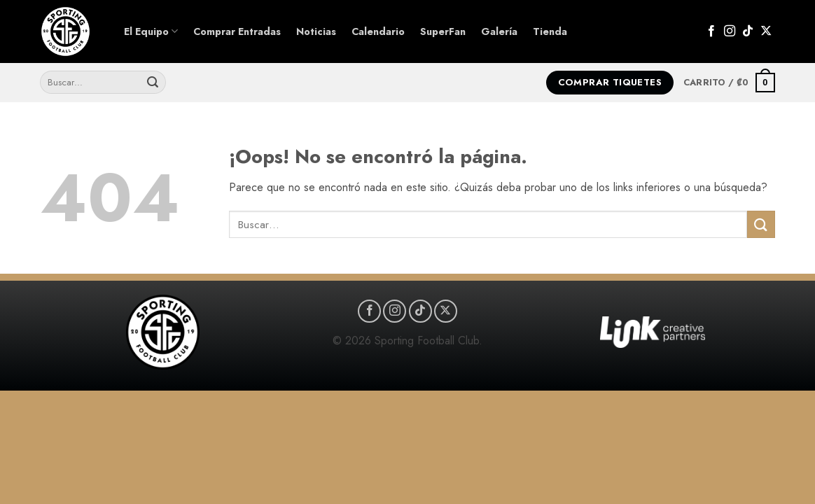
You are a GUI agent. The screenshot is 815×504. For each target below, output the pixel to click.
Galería (499, 31)
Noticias (316, 31)
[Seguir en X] (766, 31)
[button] (729, 83)
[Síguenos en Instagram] (730, 31)
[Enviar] (153, 83)
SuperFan (443, 31)
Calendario (378, 31)
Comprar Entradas (237, 31)
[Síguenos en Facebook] (711, 31)
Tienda (550, 31)
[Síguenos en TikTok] (748, 31)
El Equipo (151, 31)
